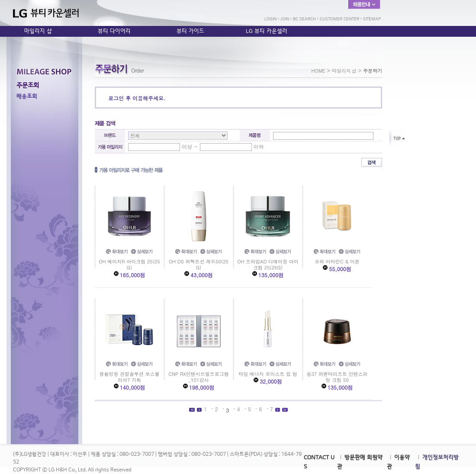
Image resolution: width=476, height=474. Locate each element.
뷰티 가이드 (190, 31)
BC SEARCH (304, 19)
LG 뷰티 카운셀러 (267, 31)
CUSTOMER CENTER (339, 19)
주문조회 (28, 85)
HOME (318, 71)
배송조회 (27, 96)
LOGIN (270, 19)
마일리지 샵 (38, 31)
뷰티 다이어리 (114, 31)
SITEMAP (372, 19)
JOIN (285, 19)
